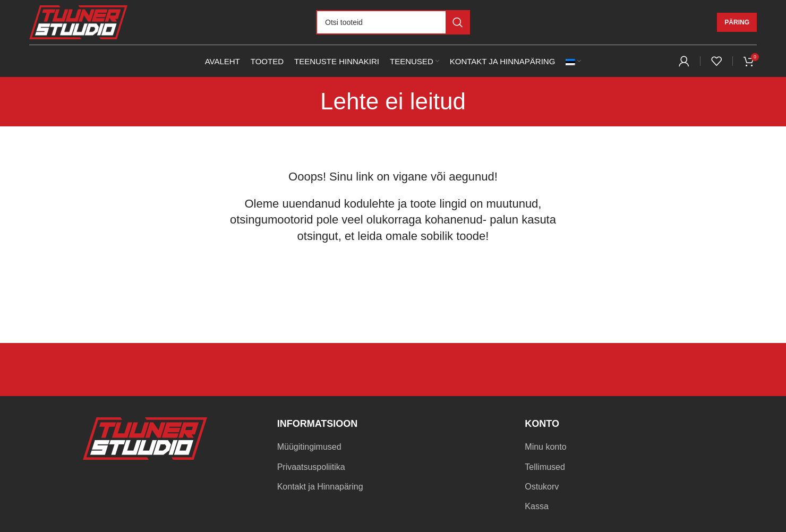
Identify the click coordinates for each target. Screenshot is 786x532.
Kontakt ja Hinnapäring (320, 487)
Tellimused (545, 467)
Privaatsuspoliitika (311, 467)
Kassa (536, 506)
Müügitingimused (309, 447)
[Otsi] (393, 22)
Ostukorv (542, 487)
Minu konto (545, 447)
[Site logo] (78, 22)
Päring (737, 22)
